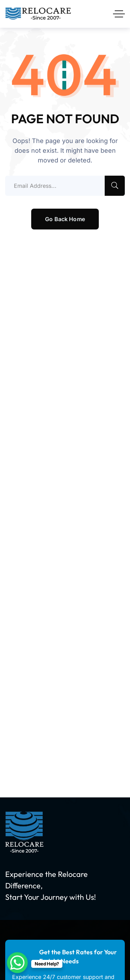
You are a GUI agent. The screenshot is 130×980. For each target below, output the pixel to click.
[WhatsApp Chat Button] (17, 963)
